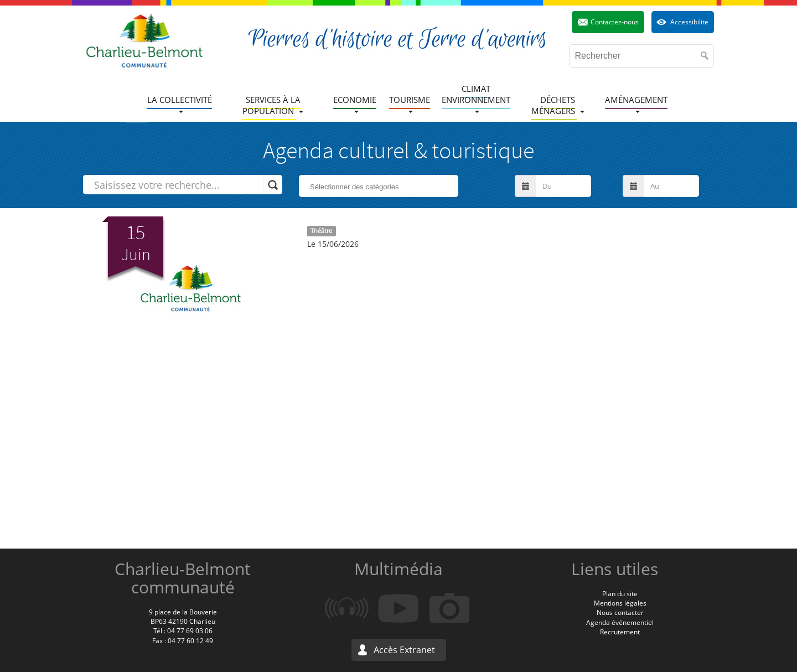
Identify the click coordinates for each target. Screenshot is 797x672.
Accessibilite (689, 22)
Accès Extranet (404, 650)
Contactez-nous (615, 22)
